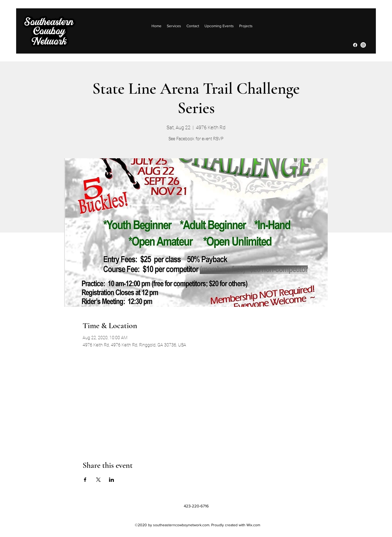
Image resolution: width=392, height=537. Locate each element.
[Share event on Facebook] (85, 480)
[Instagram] (363, 45)
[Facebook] (355, 45)
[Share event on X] (98, 480)
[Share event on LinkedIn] (112, 480)
